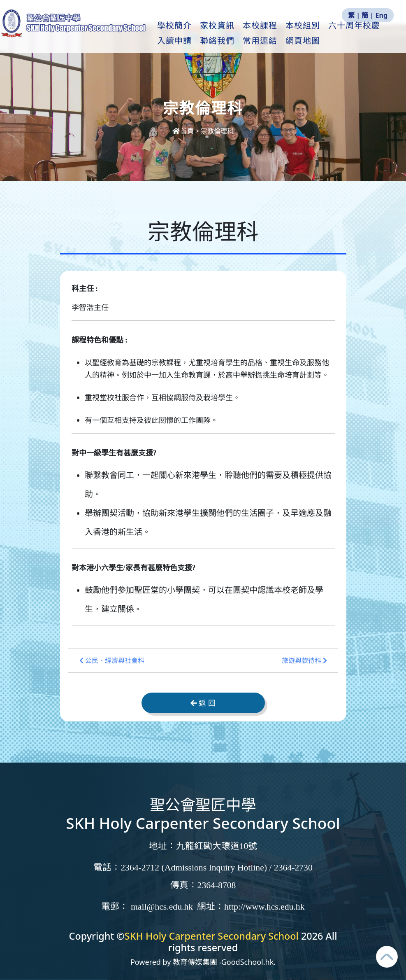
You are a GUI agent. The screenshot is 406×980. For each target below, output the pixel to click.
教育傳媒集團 (195, 962)
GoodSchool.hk (248, 962)
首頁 (184, 131)
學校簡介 (191, 33)
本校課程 (276, 33)
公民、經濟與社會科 (112, 661)
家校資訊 (234, 33)
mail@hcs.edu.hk (162, 907)
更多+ (358, 33)
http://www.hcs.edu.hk (264, 907)
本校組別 (319, 33)
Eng (382, 15)
